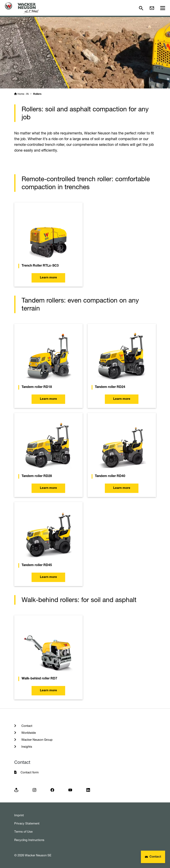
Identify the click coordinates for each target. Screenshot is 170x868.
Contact (26, 726)
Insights (26, 747)
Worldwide (28, 733)
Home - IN (23, 94)
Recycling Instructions (29, 840)
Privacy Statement (27, 823)
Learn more (48, 278)
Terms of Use (23, 832)
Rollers (37, 94)
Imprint (19, 815)
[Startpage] (22, 8)
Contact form (30, 772)
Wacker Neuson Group (37, 740)
